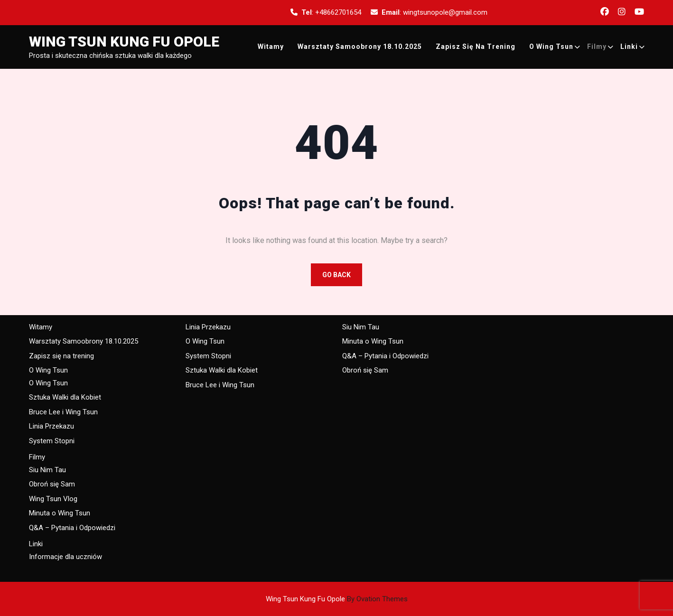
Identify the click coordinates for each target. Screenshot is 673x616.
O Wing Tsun (551, 47)
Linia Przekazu (51, 426)
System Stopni (52, 441)
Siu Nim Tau (47, 470)
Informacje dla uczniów (65, 557)
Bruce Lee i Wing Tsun (63, 412)
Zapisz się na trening (476, 47)
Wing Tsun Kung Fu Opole (124, 42)
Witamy (271, 47)
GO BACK (336, 275)
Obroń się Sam (52, 484)
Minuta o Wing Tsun (60, 513)
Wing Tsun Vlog (53, 499)
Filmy (597, 47)
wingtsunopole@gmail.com (445, 12)
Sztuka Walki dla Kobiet (65, 397)
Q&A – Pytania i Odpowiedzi (72, 528)
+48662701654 (338, 12)
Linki (629, 47)
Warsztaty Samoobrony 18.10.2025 (360, 47)
